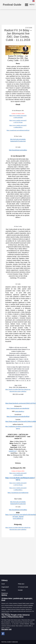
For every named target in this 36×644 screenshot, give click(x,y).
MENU (30, 5)
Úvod (3, 584)
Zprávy (4, 590)
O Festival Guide (23, 587)
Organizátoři (5, 587)
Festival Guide (12, 5)
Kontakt (20, 590)
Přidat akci (21, 584)
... (11, 613)
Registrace (5, 593)
